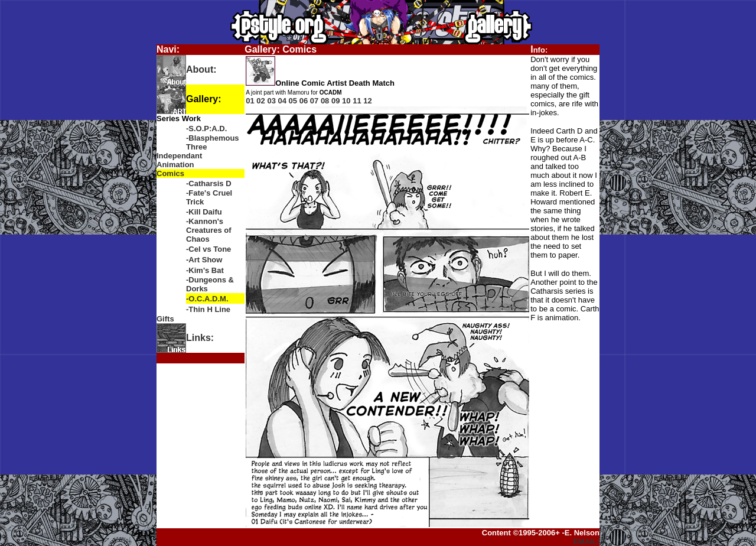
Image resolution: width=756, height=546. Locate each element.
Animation (175, 165)
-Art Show (204, 260)
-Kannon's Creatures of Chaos (209, 230)
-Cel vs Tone (208, 249)
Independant (179, 156)
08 (325, 101)
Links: (200, 338)
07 (314, 101)
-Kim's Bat (205, 270)
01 (250, 101)
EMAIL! (586, 542)
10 (346, 101)
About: (201, 69)
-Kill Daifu (204, 212)
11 (357, 101)
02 (260, 101)
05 (293, 101)
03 (271, 101)
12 (367, 101)
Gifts (165, 319)
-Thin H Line (208, 309)
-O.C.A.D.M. (207, 299)
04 (282, 101)
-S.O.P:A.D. (206, 129)
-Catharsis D (209, 183)
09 (335, 101)
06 (304, 101)
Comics (170, 173)
